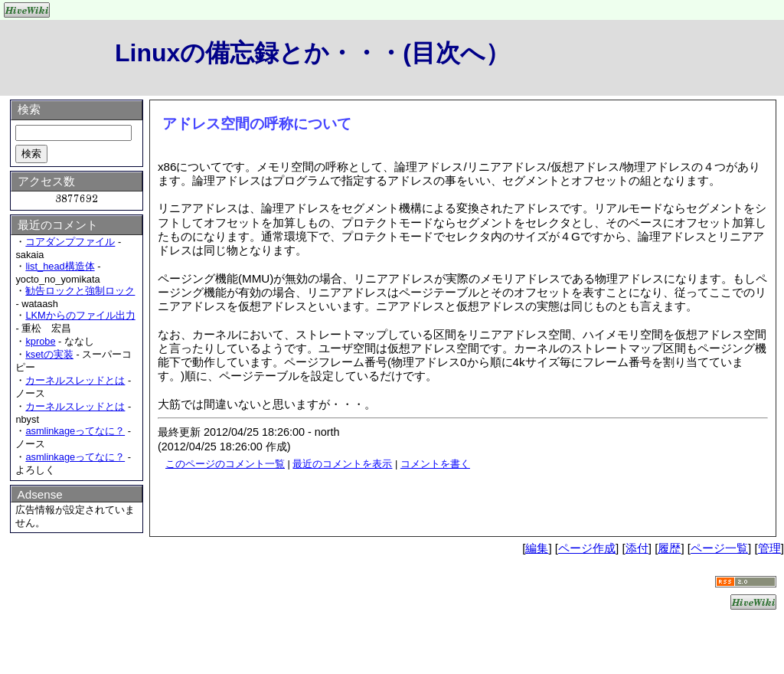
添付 (637, 548)
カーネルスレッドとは (75, 380)
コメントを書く (435, 464)
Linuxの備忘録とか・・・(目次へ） (312, 53)
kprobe (40, 341)
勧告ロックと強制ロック (80, 291)
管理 (769, 548)
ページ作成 (587, 548)
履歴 (669, 548)
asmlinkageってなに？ (75, 431)
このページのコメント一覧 (225, 464)
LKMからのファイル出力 (80, 315)
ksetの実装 (49, 354)
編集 (537, 548)
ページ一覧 (719, 548)
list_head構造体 (60, 266)
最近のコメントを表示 (342, 464)
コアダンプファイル (70, 242)
